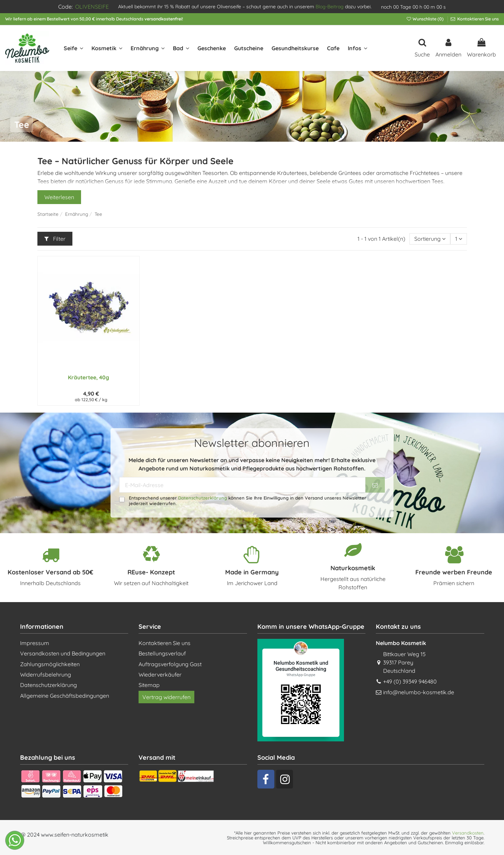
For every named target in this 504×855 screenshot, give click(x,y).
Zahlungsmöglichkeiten (50, 664)
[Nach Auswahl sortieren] (430, 239)
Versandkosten (468, 833)
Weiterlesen (59, 197)
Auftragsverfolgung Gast (170, 664)
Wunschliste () (425, 19)
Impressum (35, 643)
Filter (55, 239)
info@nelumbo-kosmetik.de (419, 692)
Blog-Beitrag (330, 7)
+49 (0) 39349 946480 (410, 681)
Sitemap (149, 685)
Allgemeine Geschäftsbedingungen (65, 696)
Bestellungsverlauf (162, 653)
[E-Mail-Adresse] (242, 485)
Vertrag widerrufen (166, 697)
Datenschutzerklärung (202, 498)
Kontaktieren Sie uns (478, 19)
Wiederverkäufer (160, 675)
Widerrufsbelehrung (46, 675)
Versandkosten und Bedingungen (63, 653)
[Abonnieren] (375, 485)
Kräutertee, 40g (89, 377)
